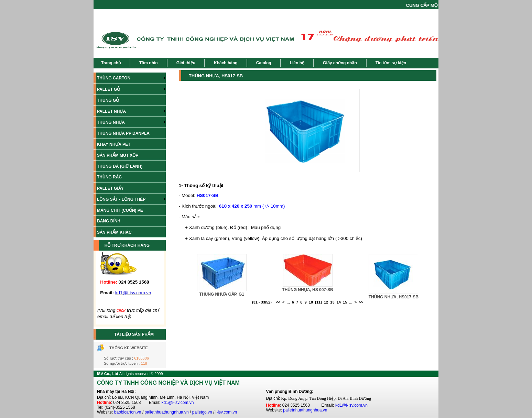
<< (278, 302)
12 (326, 302)
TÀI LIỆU (123, 334)
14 (339, 302)
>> (361, 302)
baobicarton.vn (128, 412)
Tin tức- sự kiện (391, 63)
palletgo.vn (202, 412)
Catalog (264, 63)
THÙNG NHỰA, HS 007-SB (307, 290)
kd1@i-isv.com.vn (177, 403)
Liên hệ (297, 63)
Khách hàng (226, 63)
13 (332, 302)
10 (311, 302)
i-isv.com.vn (226, 412)
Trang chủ (111, 63)
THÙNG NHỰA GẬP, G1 (222, 294)
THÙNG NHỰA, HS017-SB (394, 297)
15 (345, 302)
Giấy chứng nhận (340, 63)
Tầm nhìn (149, 63)
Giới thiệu (186, 63)
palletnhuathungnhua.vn (167, 412)
